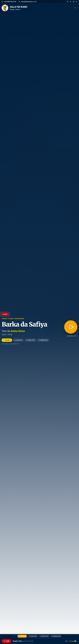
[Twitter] (70, 2)
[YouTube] (77, 2)
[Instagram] (74, 2)
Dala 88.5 (7, 340)
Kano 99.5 (18, 340)
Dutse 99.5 (30, 340)
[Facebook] (67, 2)
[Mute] (67, 641)
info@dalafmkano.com (28, 2)
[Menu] (75, 8)
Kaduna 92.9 (43, 340)
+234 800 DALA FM (9, 2)
